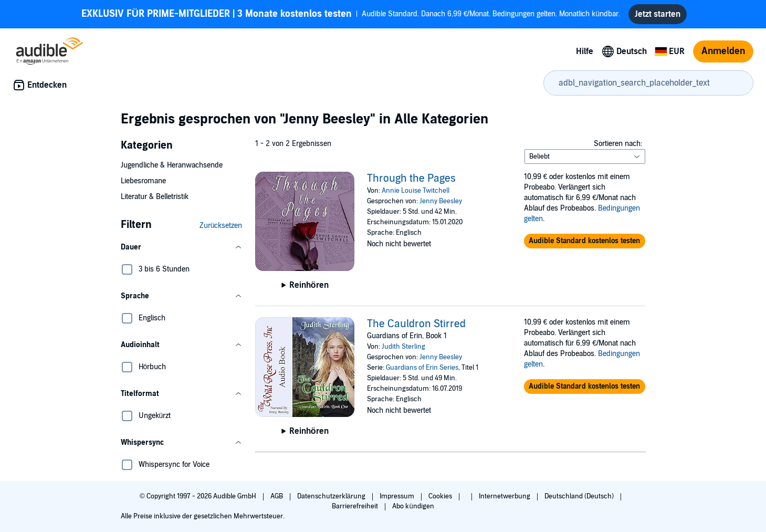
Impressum (398, 496)
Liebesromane (143, 181)
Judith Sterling (403, 347)
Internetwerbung (505, 496)
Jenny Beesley (441, 201)
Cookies (441, 496)
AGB (277, 496)
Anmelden (723, 51)
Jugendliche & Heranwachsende (172, 165)
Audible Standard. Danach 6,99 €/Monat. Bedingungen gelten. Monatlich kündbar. (351, 14)
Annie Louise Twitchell (416, 191)
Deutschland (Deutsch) (580, 496)
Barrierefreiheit (356, 506)
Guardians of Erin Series (422, 368)
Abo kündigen (413, 506)
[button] (182, 247)
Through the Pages (411, 179)
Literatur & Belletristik (155, 197)
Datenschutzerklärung (332, 496)
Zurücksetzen (221, 226)
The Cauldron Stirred (416, 324)
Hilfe (585, 51)
